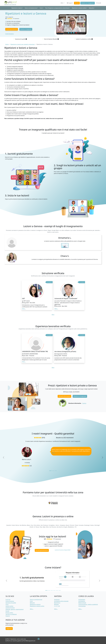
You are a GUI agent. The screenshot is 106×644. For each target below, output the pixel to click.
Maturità (32, 603)
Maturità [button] (91, 8)
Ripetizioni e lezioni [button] (17, 8)
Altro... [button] (24, 309)
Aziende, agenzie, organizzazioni (15, 609)
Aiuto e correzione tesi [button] (31, 8)
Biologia (56, 604)
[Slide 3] (56, 471)
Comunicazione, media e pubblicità (88, 604)
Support (70, 3)
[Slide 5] (57, 590)
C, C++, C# (57, 606)
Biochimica (57, 603)
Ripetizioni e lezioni (35, 604)
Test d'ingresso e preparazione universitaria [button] (57, 8)
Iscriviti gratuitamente (12, 29)
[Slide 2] (53, 471)
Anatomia (57, 600)
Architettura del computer (61, 601)
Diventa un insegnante (88, 3)
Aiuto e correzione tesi (36, 600)
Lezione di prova (10, 608)
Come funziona (9, 34)
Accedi (98, 3)
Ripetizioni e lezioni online (37, 606)
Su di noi (8, 600)
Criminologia (82, 606)
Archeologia (82, 600)
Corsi (7, 604)
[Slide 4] (54, 590)
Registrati (9, 628)
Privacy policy (9, 613)
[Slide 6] (60, 590)
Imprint (8, 616)
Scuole (7, 611)
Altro (62, 3)
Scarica (84, 403)
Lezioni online (9, 606)
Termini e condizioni (11, 614)
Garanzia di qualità (11, 603)
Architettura (82, 601)
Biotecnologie (82, 603)
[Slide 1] (50, 471)
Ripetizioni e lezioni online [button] (79, 8)
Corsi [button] (41, 8)
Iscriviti (77, 3)
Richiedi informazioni (64, 396)
